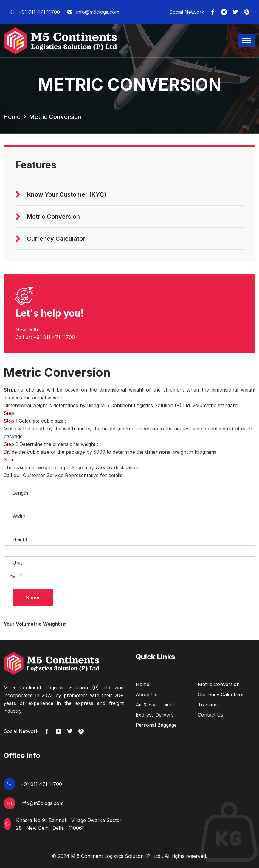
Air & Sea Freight (155, 705)
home (12, 117)
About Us (146, 694)
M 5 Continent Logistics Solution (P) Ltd (116, 856)
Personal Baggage (156, 725)
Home (142, 684)
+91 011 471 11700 (35, 12)
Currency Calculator (221, 694)
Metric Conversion (219, 684)
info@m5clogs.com (93, 12)
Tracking (208, 705)
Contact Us (211, 715)
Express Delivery (155, 715)
